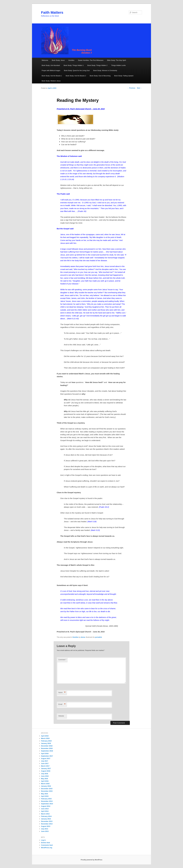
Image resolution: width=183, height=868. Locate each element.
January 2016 (46, 786)
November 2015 (47, 791)
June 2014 (45, 809)
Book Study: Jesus (58, 60)
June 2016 (45, 776)
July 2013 (45, 829)
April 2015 (45, 796)
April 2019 (45, 736)
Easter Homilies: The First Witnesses (91, 60)
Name (62, 693)
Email (62, 704)
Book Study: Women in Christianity (105, 70)
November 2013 (47, 824)
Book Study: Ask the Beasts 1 (52, 76)
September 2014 (47, 804)
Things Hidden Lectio (118, 65)
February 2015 (46, 799)
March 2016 (45, 784)
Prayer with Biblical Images (51, 70)
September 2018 (47, 751)
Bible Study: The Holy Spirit (117, 60)
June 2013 (45, 831)
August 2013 (46, 826)
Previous (131, 88)
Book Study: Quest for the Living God (77, 70)
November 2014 (47, 801)
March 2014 (45, 814)
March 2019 (45, 738)
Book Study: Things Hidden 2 (97, 65)
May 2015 (45, 794)
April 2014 (45, 811)
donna (83, 637)
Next (140, 88)
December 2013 (47, 821)
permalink (98, 637)
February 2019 (46, 741)
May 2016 (45, 779)
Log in (43, 840)
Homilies (71, 60)
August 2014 (46, 806)
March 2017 (45, 766)
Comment (62, 660)
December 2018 (47, 746)
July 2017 (45, 761)
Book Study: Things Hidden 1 (74, 65)
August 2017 (46, 758)
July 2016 (45, 774)
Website (61, 716)
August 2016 (46, 771)
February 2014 (46, 816)
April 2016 (45, 781)
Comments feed (47, 845)
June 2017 (45, 763)
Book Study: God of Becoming (100, 76)
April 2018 (45, 753)
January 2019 (46, 743)
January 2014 (46, 819)
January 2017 (46, 768)
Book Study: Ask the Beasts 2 (76, 76)
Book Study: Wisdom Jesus (51, 81)
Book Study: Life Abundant (51, 65)
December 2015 (47, 789)
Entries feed (45, 843)
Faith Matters (52, 12)
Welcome (45, 60)
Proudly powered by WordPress (91, 860)
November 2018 (47, 748)
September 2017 (47, 756)
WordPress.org (47, 848)
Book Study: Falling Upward (124, 76)
